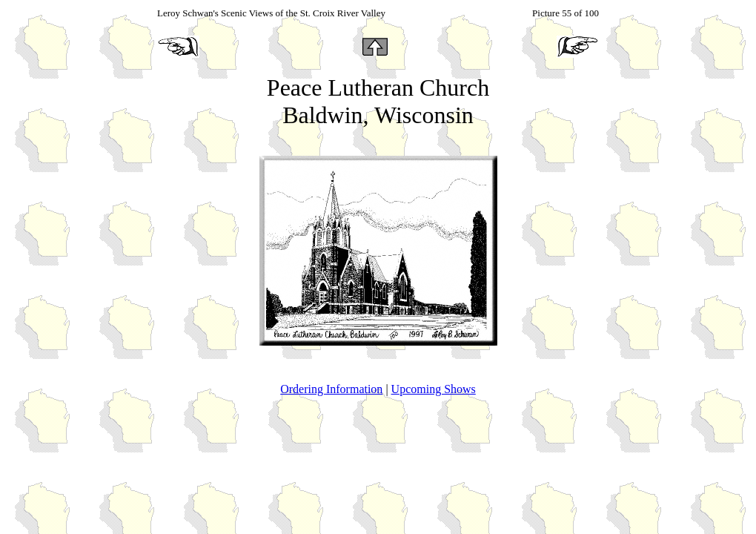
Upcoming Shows (434, 389)
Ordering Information (331, 389)
